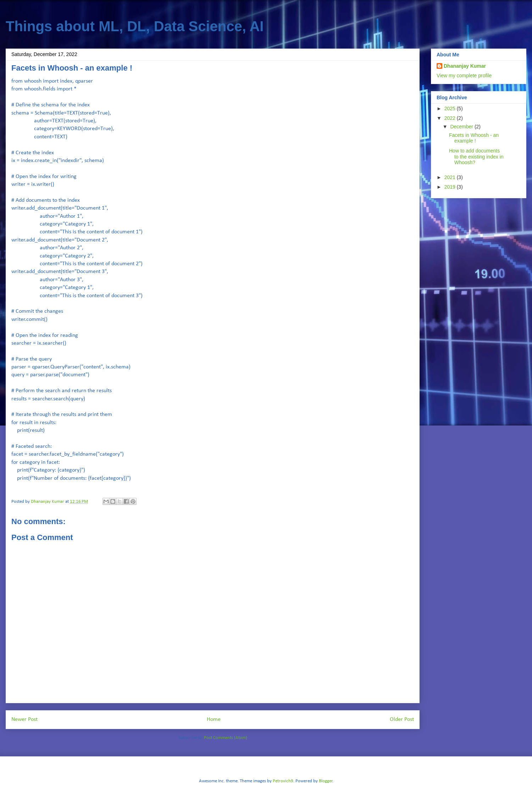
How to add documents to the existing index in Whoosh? (476, 157)
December (462, 127)
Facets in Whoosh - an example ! (474, 138)
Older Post (402, 719)
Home (214, 719)
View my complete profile (464, 76)
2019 (451, 187)
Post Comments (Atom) (226, 738)
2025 (451, 109)
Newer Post (24, 719)
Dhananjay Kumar (465, 66)
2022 (451, 118)
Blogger (326, 781)
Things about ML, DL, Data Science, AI (135, 26)
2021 (451, 177)
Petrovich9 (283, 781)
